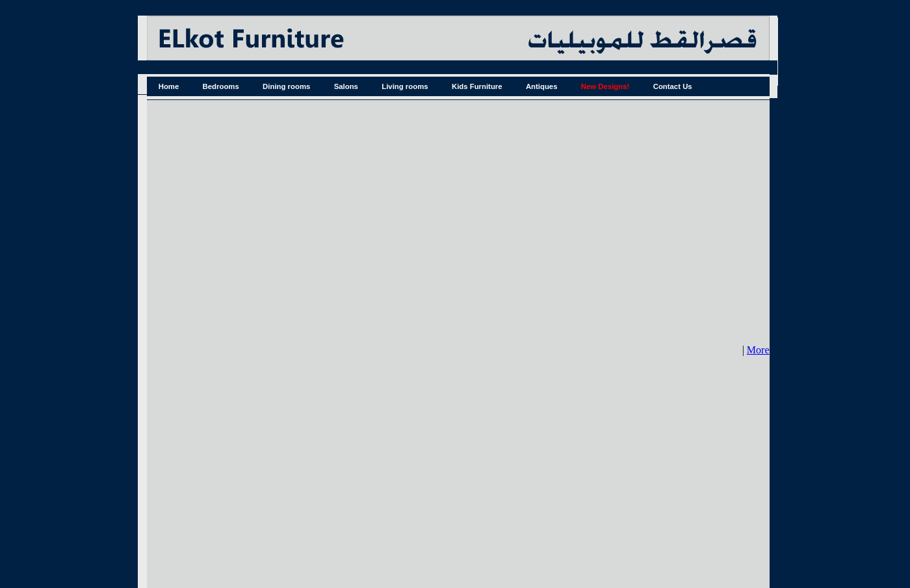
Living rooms (405, 86)
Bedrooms (221, 86)
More (758, 350)
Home (169, 86)
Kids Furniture (477, 86)
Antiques (542, 86)
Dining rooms (286, 86)
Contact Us (673, 86)
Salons (346, 86)
